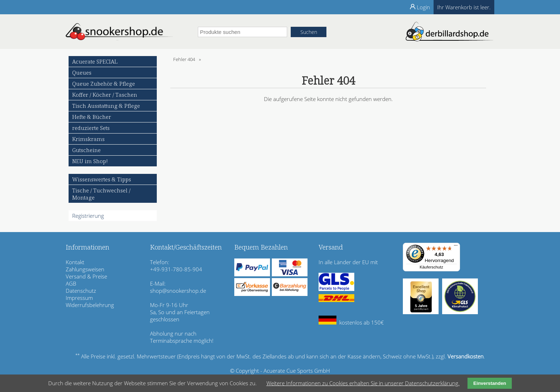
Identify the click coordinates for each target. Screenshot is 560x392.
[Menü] (456, 247)
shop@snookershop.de (178, 291)
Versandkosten (466, 356)
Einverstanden (490, 383)
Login (423, 7)
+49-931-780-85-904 (176, 269)
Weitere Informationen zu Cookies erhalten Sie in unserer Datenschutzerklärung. (363, 383)
